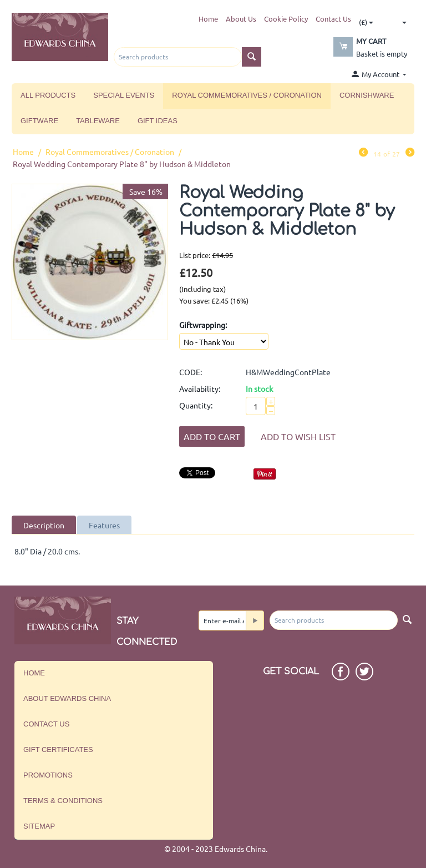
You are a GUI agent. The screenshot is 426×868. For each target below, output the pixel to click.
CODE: (191, 372)
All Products (48, 95)
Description (44, 525)
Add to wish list (298, 436)
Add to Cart (212, 436)
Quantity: (196, 405)
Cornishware (367, 95)
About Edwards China (67, 698)
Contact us (46, 724)
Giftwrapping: (203, 325)
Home (208, 19)
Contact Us (333, 19)
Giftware (39, 121)
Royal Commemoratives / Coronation (247, 95)
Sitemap (39, 826)
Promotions (48, 775)
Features (104, 525)
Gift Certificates (58, 750)
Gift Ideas (158, 121)
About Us (241, 19)
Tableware (98, 121)
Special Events (124, 95)
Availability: (200, 388)
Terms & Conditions (63, 801)
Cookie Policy (286, 19)
